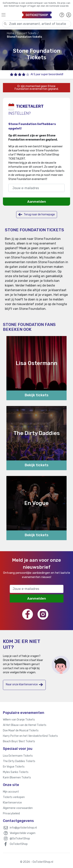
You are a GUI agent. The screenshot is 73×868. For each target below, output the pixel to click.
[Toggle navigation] (10, 15)
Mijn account (11, 792)
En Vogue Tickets (14, 767)
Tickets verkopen (14, 797)
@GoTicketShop (20, 839)
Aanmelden (37, 202)
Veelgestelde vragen (23, 833)
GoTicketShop (19, 844)
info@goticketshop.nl (23, 828)
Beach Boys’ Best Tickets (19, 741)
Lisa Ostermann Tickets (18, 756)
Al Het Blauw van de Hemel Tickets (25, 725)
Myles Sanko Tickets (16, 772)
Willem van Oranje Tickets (19, 720)
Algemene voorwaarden (18, 808)
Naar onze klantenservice (24, 685)
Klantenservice (12, 803)
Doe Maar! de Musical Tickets (21, 730)
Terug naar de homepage (37, 214)
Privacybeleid (11, 813)
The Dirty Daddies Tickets (19, 761)
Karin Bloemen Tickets (17, 778)
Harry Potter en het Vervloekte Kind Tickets (30, 736)
